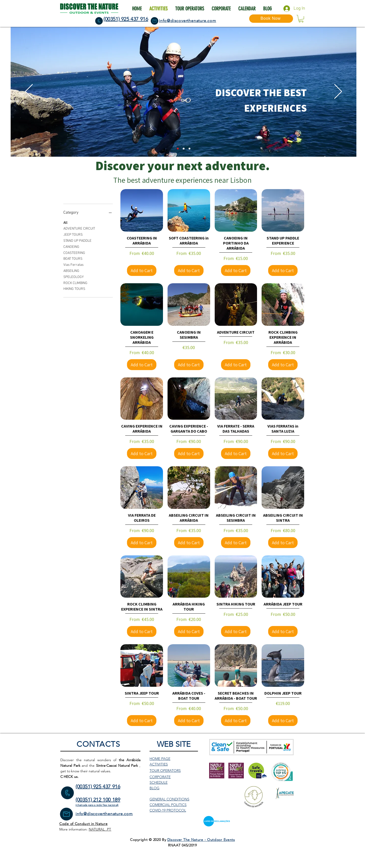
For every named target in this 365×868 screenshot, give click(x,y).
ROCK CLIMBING (75, 283)
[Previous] (29, 92)
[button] (301, 19)
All (65, 223)
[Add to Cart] (142, 270)
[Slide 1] (184, 149)
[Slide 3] (189, 149)
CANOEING (71, 247)
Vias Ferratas (74, 265)
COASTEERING (74, 253)
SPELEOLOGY (74, 277)
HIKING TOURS (74, 289)
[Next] (338, 92)
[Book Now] (271, 19)
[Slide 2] (178, 149)
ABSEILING (71, 271)
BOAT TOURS (73, 258)
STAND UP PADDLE (77, 240)
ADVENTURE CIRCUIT (79, 228)
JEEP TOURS (73, 234)
